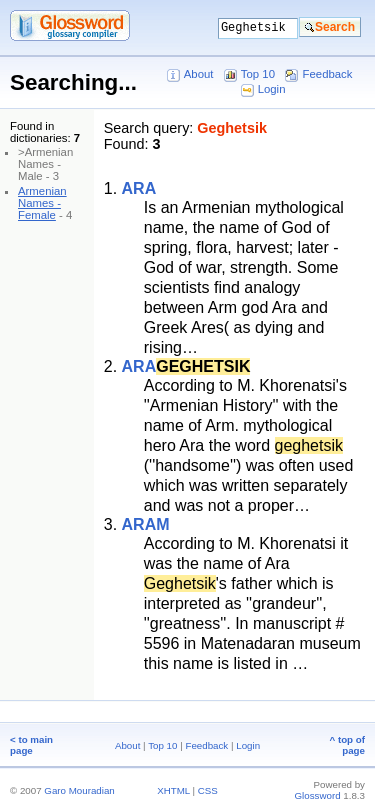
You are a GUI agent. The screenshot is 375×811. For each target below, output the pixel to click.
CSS (208, 790)
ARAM (146, 524)
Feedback (328, 74)
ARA (139, 188)
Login (272, 89)
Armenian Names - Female (42, 203)
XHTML (173, 790)
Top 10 (258, 74)
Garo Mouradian (79, 790)
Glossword (318, 795)
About (199, 74)
